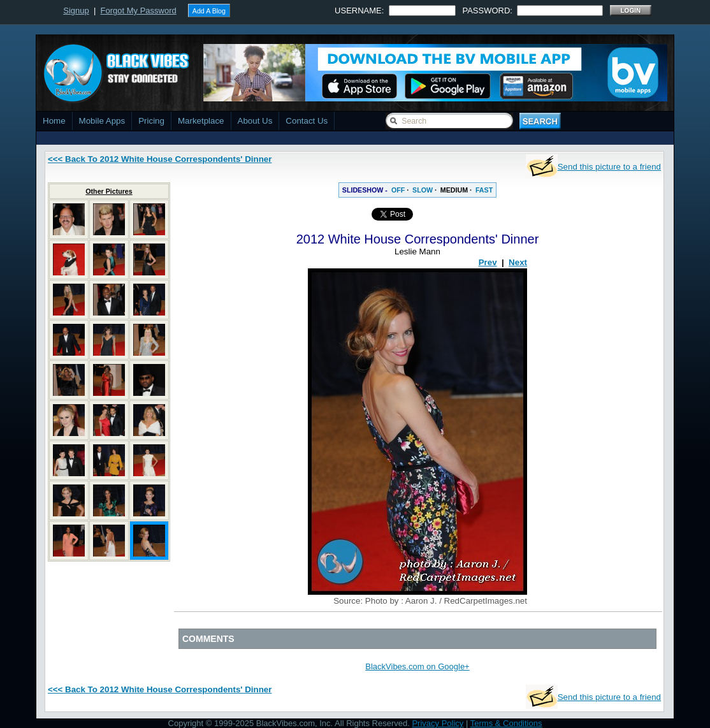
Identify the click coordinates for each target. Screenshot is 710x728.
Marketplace (201, 121)
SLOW (423, 190)
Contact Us (307, 121)
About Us (255, 121)
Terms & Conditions (506, 723)
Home (54, 121)
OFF (398, 190)
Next (518, 262)
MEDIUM (454, 190)
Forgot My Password (139, 11)
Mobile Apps (102, 121)
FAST (484, 190)
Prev (488, 262)
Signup (76, 11)
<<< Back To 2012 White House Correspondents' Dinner (160, 159)
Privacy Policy (438, 723)
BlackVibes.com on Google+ (417, 666)
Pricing (151, 121)
